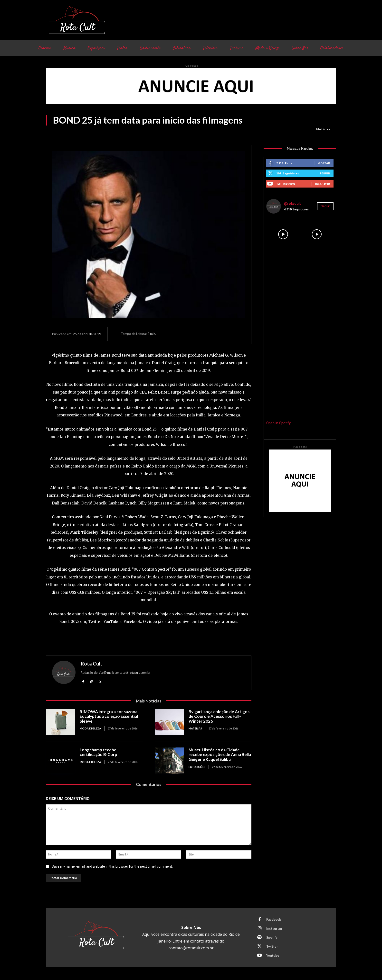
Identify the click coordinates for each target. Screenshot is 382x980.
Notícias (323, 129)
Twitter (272, 946)
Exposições (197, 767)
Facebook (274, 919)
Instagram (274, 928)
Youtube (273, 955)
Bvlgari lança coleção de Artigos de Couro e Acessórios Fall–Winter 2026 (219, 716)
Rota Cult (91, 664)
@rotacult (292, 204)
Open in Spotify (278, 423)
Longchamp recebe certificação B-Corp (98, 752)
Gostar (324, 163)
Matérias (195, 728)
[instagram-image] (283, 234)
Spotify (272, 937)
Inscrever (323, 184)
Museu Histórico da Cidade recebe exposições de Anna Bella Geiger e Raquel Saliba (220, 755)
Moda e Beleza (90, 728)
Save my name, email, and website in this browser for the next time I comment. (112, 866)
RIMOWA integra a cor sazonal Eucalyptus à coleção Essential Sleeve (109, 716)
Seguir (325, 173)
